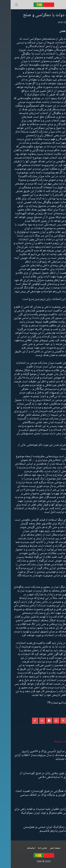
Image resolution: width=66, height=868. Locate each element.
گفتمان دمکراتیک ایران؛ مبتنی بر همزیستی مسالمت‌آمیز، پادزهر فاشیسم (38, 829)
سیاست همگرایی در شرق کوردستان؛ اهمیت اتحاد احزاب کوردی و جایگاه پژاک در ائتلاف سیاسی (34, 793)
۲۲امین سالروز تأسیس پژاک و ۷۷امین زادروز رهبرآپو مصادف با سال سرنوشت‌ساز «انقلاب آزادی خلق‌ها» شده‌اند (33, 755)
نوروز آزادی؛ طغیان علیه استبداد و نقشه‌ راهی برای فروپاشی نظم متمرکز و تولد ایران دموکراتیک (33, 811)
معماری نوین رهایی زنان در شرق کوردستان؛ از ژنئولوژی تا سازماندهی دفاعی (36, 775)
